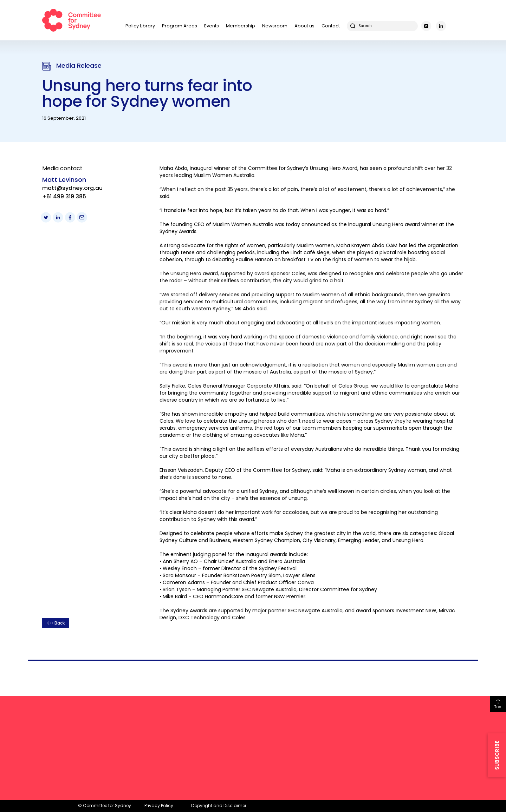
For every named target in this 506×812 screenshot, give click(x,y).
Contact (331, 26)
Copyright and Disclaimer (219, 806)
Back (60, 623)
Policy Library (140, 26)
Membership (241, 26)
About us (304, 26)
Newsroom (275, 26)
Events (212, 26)
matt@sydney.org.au (72, 188)
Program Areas (180, 26)
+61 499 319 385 (64, 196)
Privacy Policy (159, 806)
